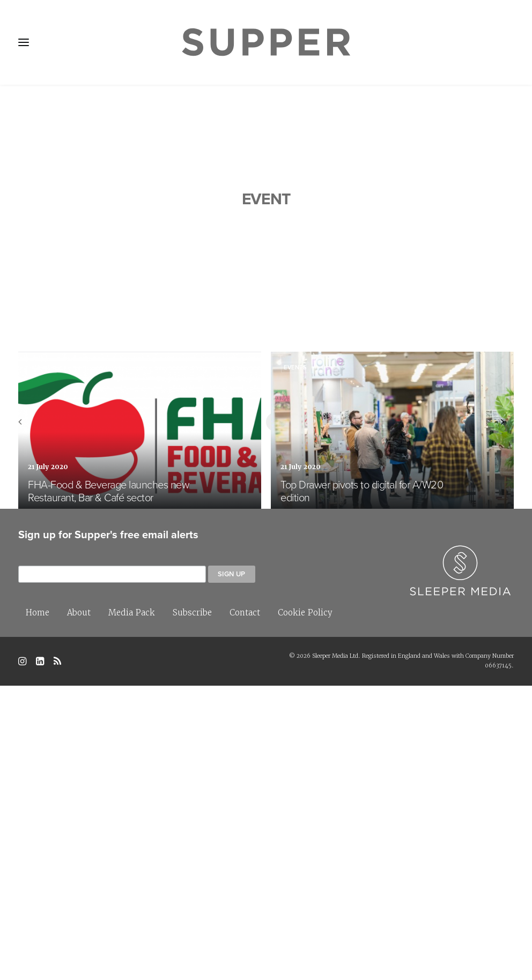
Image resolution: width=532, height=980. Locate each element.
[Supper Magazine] (266, 42)
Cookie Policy (305, 907)
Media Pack (132, 907)
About (79, 907)
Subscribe (192, 907)
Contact (245, 907)
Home (38, 907)
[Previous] (33, 720)
